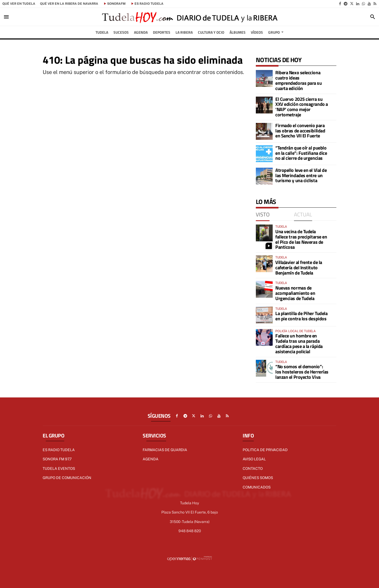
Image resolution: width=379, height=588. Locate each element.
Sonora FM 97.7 (57, 459)
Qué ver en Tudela (19, 4)
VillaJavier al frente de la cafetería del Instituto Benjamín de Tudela (299, 268)
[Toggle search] (373, 17)
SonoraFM (116, 4)
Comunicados (257, 487)
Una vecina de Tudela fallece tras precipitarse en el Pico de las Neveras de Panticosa (301, 239)
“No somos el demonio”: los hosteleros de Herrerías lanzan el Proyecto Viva (302, 372)
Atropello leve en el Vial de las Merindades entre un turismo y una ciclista (301, 175)
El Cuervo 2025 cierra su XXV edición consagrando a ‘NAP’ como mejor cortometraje (302, 107)
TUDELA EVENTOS (59, 469)
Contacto (253, 469)
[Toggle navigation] (6, 17)
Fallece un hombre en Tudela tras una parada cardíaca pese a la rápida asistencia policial (299, 343)
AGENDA (151, 459)
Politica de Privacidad (265, 450)
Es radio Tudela (59, 450)
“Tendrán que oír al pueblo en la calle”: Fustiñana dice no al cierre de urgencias (301, 153)
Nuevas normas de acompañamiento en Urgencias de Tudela (295, 293)
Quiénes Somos (258, 478)
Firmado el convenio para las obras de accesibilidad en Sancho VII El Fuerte (300, 131)
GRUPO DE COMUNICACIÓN (67, 478)
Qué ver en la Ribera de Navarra (69, 4)
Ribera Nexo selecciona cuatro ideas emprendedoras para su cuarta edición (299, 80)
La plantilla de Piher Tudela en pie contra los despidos (301, 316)
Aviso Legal (254, 459)
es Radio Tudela (149, 4)
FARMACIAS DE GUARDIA (165, 450)
